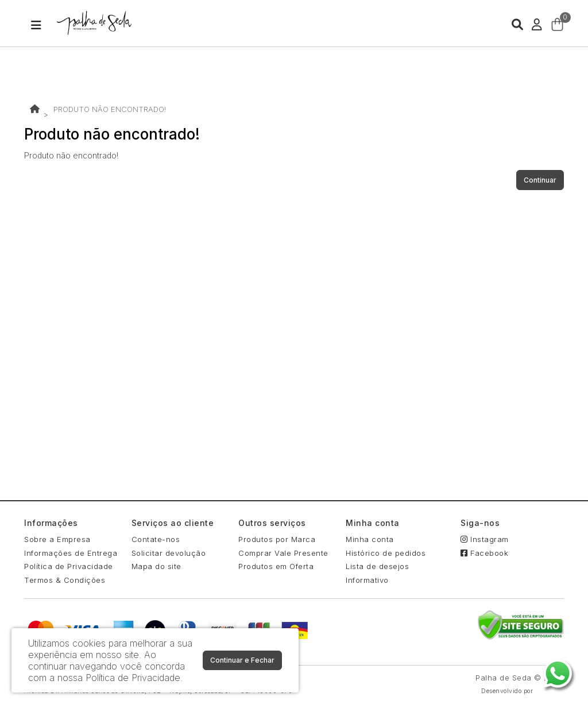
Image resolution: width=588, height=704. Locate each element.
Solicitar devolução (169, 553)
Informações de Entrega (71, 553)
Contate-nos (156, 539)
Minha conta (370, 539)
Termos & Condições (65, 580)
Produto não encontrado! (110, 109)
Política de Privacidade (69, 566)
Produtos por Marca (277, 539)
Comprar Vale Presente (283, 553)
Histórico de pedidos (386, 553)
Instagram (485, 539)
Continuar (540, 180)
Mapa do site (156, 566)
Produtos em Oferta (276, 566)
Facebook (484, 553)
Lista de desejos (377, 566)
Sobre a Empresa (57, 539)
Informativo (367, 580)
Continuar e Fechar (242, 660)
